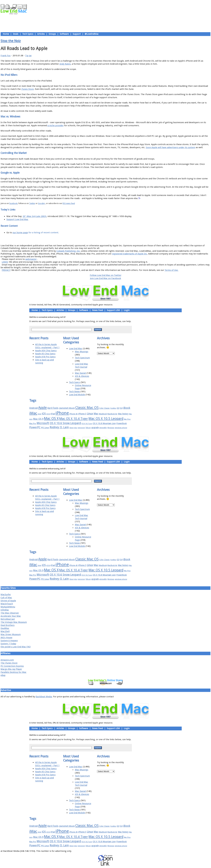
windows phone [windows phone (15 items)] (121, 428)
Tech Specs (28, 34)
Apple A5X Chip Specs (46, 351)
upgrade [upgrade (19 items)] (95, 427)
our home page (20, 233)
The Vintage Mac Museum (14, 622)
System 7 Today (8, 644)
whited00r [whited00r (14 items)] (103, 428)
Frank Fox (6, 56)
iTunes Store (27, 89)
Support (77, 34)
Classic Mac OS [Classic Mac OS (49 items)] (87, 408)
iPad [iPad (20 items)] (53, 414)
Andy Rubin (65, 64)
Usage (108, 239)
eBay (3, 675)
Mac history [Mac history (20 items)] (123, 414)
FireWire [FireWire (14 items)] (113, 408)
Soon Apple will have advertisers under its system (170, 147)
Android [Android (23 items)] (33, 408)
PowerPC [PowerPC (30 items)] (35, 427)
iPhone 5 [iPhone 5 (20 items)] (82, 414)
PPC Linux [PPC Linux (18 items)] (45, 428)
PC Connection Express (12, 666)
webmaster (31, 259)
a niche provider (56, 125)
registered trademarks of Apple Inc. (130, 254)
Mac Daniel (80, 373)
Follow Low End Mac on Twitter (106, 275)
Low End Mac (76, 349)
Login (127, 310)
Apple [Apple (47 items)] (42, 408)
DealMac (5, 628)
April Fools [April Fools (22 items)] (53, 408)
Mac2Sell (5, 631)
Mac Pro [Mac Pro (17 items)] (33, 423)
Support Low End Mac (17, 219)
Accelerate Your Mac (11, 616)
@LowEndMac (92, 34)
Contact (125, 239)
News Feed (97, 310)
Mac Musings (82, 352)
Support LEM (113, 310)
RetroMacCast (8, 619)
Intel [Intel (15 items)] (39, 414)
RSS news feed (69, 203)
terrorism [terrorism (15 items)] (81, 428)
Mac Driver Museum (11, 634)
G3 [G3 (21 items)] (118, 408)
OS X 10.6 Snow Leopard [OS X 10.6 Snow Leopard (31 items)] (65, 423)
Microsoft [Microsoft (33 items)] (43, 423)
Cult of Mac (6, 598)
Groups (52, 34)
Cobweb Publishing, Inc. (68, 251)
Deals (16, 34)
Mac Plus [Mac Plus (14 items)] (127, 419)
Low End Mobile (77, 395)
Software (64, 34)
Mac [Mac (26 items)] (96, 414)
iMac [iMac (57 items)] (33, 413)
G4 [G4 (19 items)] (121, 408)
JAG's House (6, 638)
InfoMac (5, 610)
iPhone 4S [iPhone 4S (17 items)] (74, 414)
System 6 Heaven (9, 641)
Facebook (13, 203)
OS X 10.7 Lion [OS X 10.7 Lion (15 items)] (87, 424)
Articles (41, 34)
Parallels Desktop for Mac (13, 672)
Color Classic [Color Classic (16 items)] (104, 408)
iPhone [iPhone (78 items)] (62, 413)
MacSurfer (6, 595)
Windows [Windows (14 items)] (111, 428)
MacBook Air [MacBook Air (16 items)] (112, 414)
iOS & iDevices (82, 376)
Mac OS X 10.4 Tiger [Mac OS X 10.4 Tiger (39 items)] (74, 419)
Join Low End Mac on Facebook (105, 278)
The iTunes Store (9, 663)
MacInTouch (7, 604)
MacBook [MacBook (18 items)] (103, 414)
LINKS (5, 262)
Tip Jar (28, 56)
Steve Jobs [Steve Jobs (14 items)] (73, 428)
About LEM (88, 239)
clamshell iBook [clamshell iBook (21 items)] (67, 408)
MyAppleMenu (8, 607)
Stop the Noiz (11, 41)
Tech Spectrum (82, 358)
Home (6, 34)
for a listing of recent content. (43, 233)
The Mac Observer (10, 613)
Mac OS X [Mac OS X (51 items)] (51, 418)
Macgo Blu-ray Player (11, 669)
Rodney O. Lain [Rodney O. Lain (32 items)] (59, 427)
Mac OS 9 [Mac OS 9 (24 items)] (38, 419)
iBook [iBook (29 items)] (127, 408)
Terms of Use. (171, 270)
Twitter (32, 203)
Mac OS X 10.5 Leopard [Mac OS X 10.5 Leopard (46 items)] (106, 419)
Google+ (42, 203)
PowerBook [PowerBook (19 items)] (122, 423)
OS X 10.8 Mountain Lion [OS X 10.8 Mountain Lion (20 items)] (104, 423)
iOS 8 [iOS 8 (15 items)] (48, 414)
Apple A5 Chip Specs (45, 354)
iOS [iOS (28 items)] (44, 414)
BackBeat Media (44, 697)
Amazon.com (7, 660)
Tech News (74, 392)
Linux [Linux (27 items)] (90, 414)
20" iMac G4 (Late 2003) (35, 216)
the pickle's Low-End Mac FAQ (16, 647)
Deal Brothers (8, 625)
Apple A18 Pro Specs (45, 357)
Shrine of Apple (8, 601)
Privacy (116, 239)
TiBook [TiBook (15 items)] (88, 428)
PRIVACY (6, 270)
